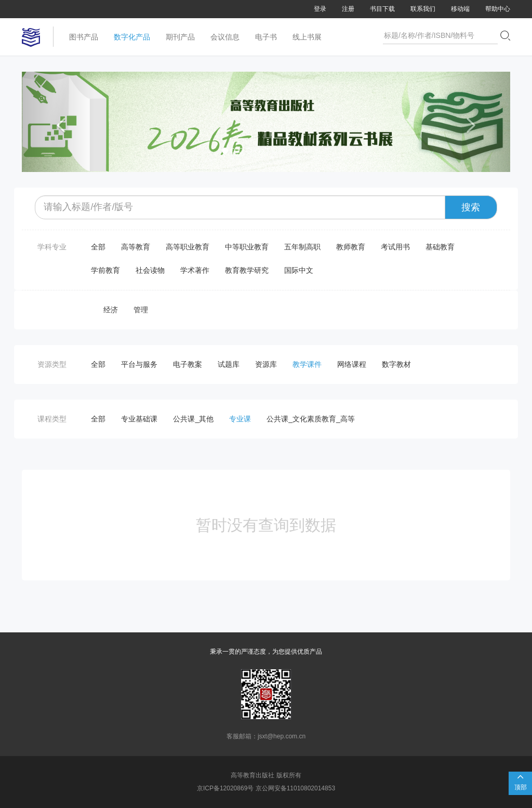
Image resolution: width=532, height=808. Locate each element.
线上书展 (307, 37)
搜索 (471, 207)
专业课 (240, 419)
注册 (348, 9)
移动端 (460, 9)
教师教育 (351, 247)
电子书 (266, 37)
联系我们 (423, 9)
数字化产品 (132, 37)
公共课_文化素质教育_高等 (311, 419)
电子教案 (188, 364)
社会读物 (150, 270)
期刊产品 (180, 37)
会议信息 (225, 37)
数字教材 (396, 364)
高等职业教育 (188, 247)
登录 (320, 9)
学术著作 (195, 270)
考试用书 (395, 247)
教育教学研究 (247, 270)
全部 (98, 247)
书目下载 (382, 9)
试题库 (229, 364)
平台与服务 (139, 364)
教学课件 (307, 364)
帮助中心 (498, 9)
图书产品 (84, 37)
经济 (111, 310)
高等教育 (136, 247)
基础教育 (440, 247)
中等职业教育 (247, 247)
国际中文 (299, 270)
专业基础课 (139, 419)
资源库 (266, 364)
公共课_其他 (193, 419)
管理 (141, 310)
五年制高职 (302, 247)
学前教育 (105, 270)
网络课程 (352, 364)
